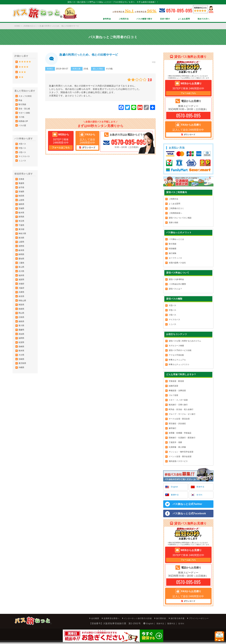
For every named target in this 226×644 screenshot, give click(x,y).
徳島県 (22, 348)
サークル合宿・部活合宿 (179, 419)
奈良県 (22, 320)
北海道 (22, 188)
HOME (17, 26)
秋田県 (22, 207)
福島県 (22, 217)
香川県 (22, 353)
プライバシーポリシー (197, 620)
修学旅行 (172, 429)
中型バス (23, 155)
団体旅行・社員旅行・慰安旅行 (182, 438)
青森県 (22, 193)
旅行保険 (172, 254)
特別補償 (172, 249)
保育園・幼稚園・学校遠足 (180, 433)
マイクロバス (25, 165)
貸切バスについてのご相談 (180, 218)
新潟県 (22, 254)
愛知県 (22, 278)
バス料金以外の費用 (177, 285)
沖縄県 (22, 400)
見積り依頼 (174, 223)
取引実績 (23, 108)
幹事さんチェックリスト (179, 365)
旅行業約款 (155, 620)
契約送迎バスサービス (178, 462)
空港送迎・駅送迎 (176, 382)
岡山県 (22, 339)
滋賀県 (22, 301)
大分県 (22, 386)
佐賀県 (22, 372)
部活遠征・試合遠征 (177, 424)
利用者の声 (24, 127)
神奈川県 (23, 250)
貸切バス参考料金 (176, 280)
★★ (21, 79)
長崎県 (22, 377)
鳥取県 (22, 330)
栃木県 (22, 226)
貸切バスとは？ (175, 289)
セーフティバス (175, 258)
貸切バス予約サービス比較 (180, 351)
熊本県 (22, 381)
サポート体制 (25, 117)
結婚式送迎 (174, 386)
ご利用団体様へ (175, 214)
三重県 (22, 283)
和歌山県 (23, 325)
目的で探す (160, 19)
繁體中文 (176, 496)
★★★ (23, 73)
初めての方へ (203, 19)
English (175, 487)
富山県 (22, 287)
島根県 (22, 334)
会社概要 (80, 620)
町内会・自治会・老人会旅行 (181, 410)
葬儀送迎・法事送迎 (177, 391)
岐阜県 (22, 268)
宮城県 (22, 202)
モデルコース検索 (176, 346)
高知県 (22, 363)
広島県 (22, 344)
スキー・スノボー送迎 (178, 400)
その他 (22, 122)
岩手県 (22, 198)
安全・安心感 (25, 113)
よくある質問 (181, 19)
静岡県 (22, 273)
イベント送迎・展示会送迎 (180, 457)
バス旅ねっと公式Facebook (189, 515)
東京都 (22, 245)
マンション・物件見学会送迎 (181, 452)
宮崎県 (22, 391)
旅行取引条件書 (173, 620)
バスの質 (23, 131)
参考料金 (96, 19)
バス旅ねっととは (176, 240)
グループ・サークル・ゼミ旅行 (182, 415)
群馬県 (22, 231)
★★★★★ (25, 62)
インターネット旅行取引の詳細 (128, 620)
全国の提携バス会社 (177, 263)
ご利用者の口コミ (31, 26)
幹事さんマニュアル (177, 360)
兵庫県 (22, 315)
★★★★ (24, 68)
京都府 (22, 306)
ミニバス (23, 169)
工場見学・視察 (175, 443)
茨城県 (22, 221)
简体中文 (201, 487)
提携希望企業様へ (99, 620)
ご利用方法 (115, 19)
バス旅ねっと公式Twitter (188, 505)
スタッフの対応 (26, 98)
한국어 (200, 496)
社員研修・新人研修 (177, 448)
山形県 (22, 212)
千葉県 (22, 240)
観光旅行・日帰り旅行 (178, 405)
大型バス (23, 150)
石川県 (22, 292)
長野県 (22, 264)
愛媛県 (22, 358)
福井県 (22, 297)
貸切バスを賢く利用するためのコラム (185, 341)
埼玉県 (22, 235)
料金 (21, 103)
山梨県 (22, 259)
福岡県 (22, 367)
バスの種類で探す (137, 19)
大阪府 (22, 311)
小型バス (23, 160)
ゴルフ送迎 (174, 396)
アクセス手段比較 (176, 356)
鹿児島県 (23, 396)
